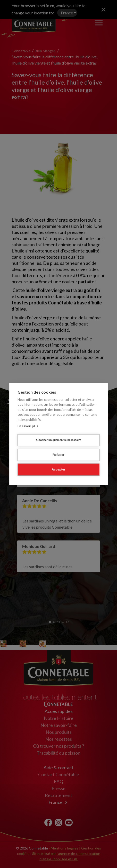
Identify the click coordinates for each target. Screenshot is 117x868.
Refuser (58, 456)
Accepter (59, 470)
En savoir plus (28, 427)
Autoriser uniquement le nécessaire (58, 441)
